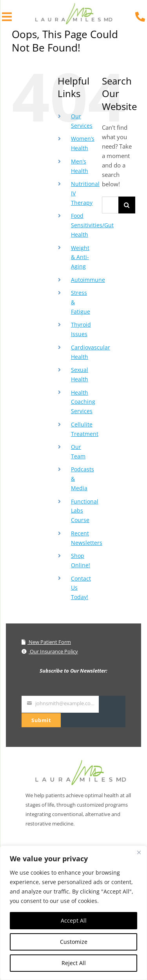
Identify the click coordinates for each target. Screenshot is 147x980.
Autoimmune (88, 280)
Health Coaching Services (83, 402)
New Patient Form (46, 642)
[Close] (139, 852)
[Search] (127, 205)
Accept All (74, 920)
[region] (73, 913)
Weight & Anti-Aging (80, 257)
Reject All (74, 963)
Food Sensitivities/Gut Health (92, 225)
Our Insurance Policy (50, 651)
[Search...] (110, 205)
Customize (74, 942)
